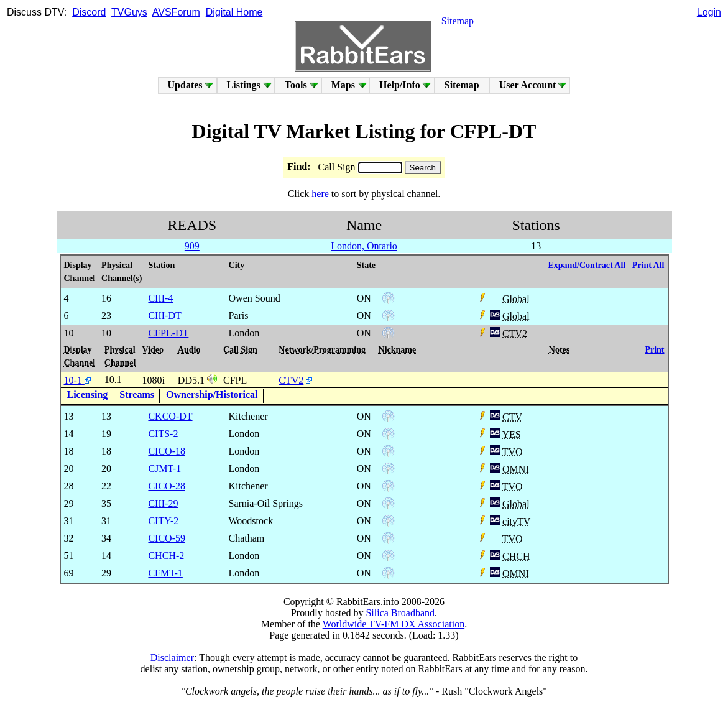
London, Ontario (364, 246)
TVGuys (129, 12)
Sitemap (458, 21)
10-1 (77, 380)
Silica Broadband (400, 613)
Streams (137, 395)
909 (192, 246)
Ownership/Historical (212, 395)
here (320, 194)
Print (654, 350)
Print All (648, 265)
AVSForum (176, 12)
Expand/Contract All (587, 265)
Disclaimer (172, 658)
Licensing (88, 395)
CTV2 (291, 380)
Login (709, 12)
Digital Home (234, 12)
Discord (89, 12)
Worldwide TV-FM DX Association (394, 624)
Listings (244, 85)
